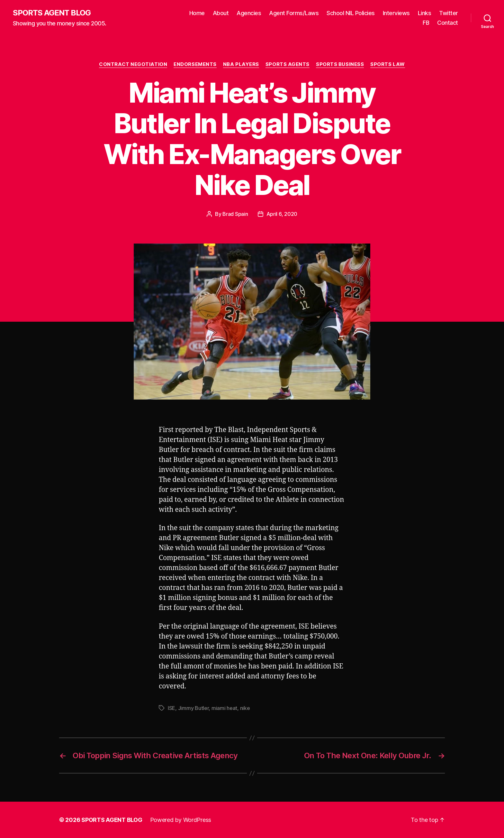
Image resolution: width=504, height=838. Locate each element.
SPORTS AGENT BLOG (52, 13)
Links (425, 13)
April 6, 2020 (282, 214)
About (221, 13)
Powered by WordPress (181, 820)
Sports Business (340, 64)
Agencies (249, 13)
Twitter (449, 13)
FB (426, 23)
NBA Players (241, 64)
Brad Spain (235, 214)
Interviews (396, 13)
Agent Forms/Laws (294, 13)
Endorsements (195, 64)
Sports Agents (288, 64)
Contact (448, 23)
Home (197, 13)
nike (245, 708)
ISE (171, 708)
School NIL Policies (351, 13)
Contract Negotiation (133, 64)
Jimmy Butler (194, 708)
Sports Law (388, 64)
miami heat (224, 708)
